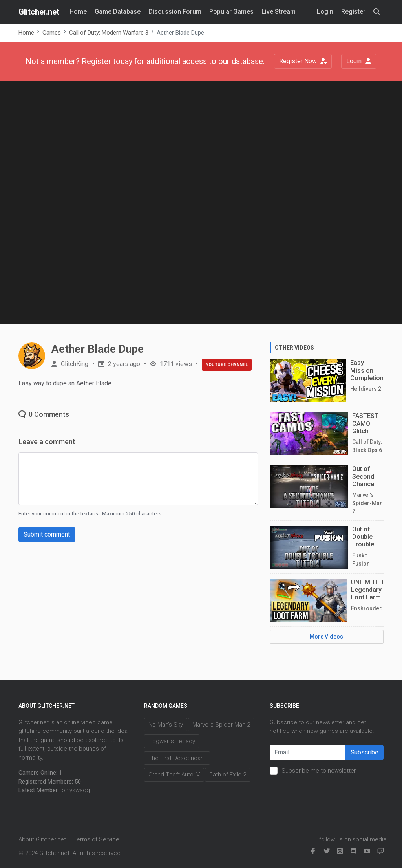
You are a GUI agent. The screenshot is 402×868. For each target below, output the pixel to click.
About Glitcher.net (42, 839)
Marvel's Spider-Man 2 (221, 725)
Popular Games (231, 12)
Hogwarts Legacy (172, 741)
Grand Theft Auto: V (174, 775)
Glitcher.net (39, 12)
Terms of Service (96, 839)
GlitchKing (75, 364)
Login (359, 61)
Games (52, 33)
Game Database (118, 12)
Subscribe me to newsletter (319, 771)
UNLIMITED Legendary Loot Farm (367, 590)
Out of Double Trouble (363, 537)
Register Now (303, 61)
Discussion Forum (175, 12)
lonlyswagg (75, 790)
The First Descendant (177, 758)
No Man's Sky (166, 725)
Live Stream (279, 12)
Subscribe (365, 752)
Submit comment (47, 534)
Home (78, 12)
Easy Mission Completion (367, 370)
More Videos (326, 637)
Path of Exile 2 (228, 775)
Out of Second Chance (363, 476)
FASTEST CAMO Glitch (365, 423)
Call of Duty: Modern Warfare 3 (109, 33)
